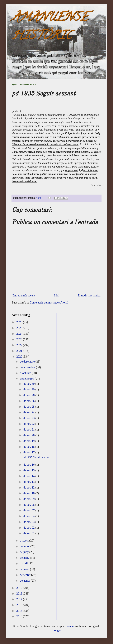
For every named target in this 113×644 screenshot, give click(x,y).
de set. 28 (29, 395)
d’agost (25, 540)
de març (25, 569)
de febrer (26, 575)
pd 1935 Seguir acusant (36, 457)
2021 (20, 351)
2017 (20, 599)
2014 (20, 616)
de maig (25, 558)
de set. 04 (29, 516)
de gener (25, 581)
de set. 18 (29, 447)
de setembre (27, 379)
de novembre (28, 367)
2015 (20, 611)
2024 (20, 334)
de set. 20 (29, 435)
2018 (20, 593)
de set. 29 (29, 389)
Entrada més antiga (89, 295)
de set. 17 (29, 452)
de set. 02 (29, 528)
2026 (20, 322)
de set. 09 (29, 499)
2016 (20, 605)
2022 (20, 345)
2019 (20, 588)
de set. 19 (29, 441)
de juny (25, 552)
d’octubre (26, 373)
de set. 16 (29, 465)
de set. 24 (29, 412)
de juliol (25, 546)
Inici (56, 295)
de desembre (28, 361)
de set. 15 (29, 470)
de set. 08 (29, 505)
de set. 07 (29, 510)
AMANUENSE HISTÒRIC (50, 27)
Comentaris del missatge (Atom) (49, 302)
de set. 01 (29, 533)
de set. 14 (29, 476)
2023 (20, 339)
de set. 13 (29, 482)
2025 (20, 328)
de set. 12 (29, 487)
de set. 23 (29, 418)
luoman (69, 626)
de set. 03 (29, 522)
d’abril (24, 563)
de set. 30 (29, 384)
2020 (20, 357)
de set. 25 (29, 407)
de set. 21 (29, 429)
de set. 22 (29, 424)
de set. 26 (29, 401)
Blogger (56, 630)
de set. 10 (29, 493)
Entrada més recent (24, 295)
